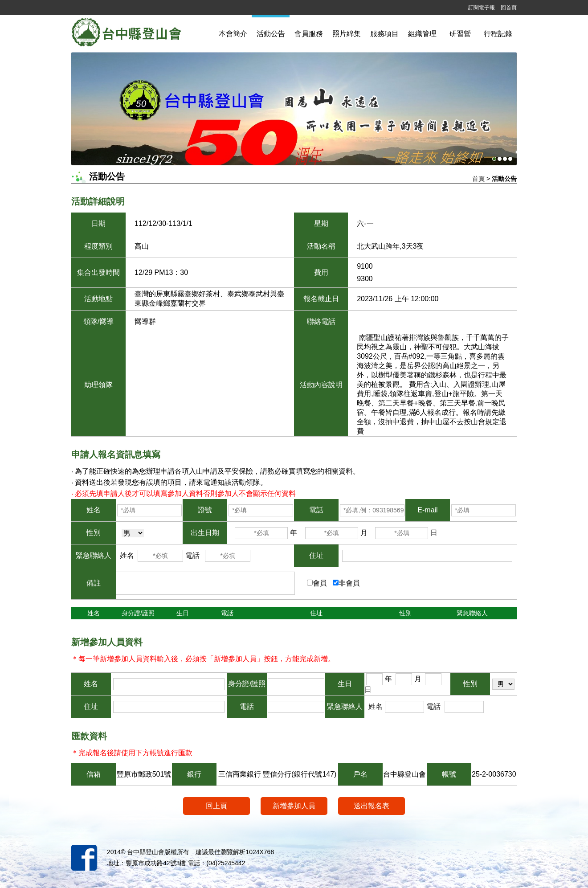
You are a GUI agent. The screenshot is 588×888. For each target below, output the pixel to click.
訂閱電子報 (482, 8)
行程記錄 (498, 34)
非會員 (349, 583)
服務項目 (384, 34)
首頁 (478, 179)
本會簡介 (233, 34)
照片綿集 (347, 34)
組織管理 (422, 34)
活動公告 (271, 34)
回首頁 (509, 8)
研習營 (460, 34)
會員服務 (309, 34)
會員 (320, 583)
